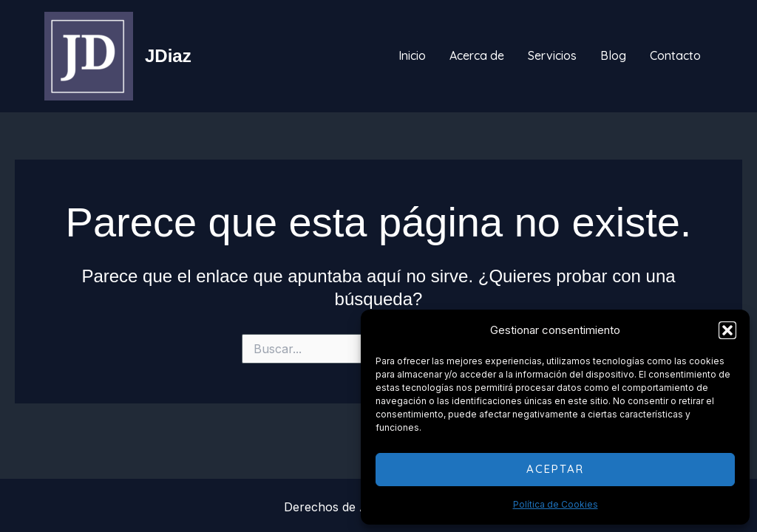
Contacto (675, 55)
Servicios (552, 55)
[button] (727, 330)
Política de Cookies (556, 504)
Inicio (412, 55)
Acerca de (477, 55)
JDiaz (168, 56)
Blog (613, 55)
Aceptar (555, 469)
